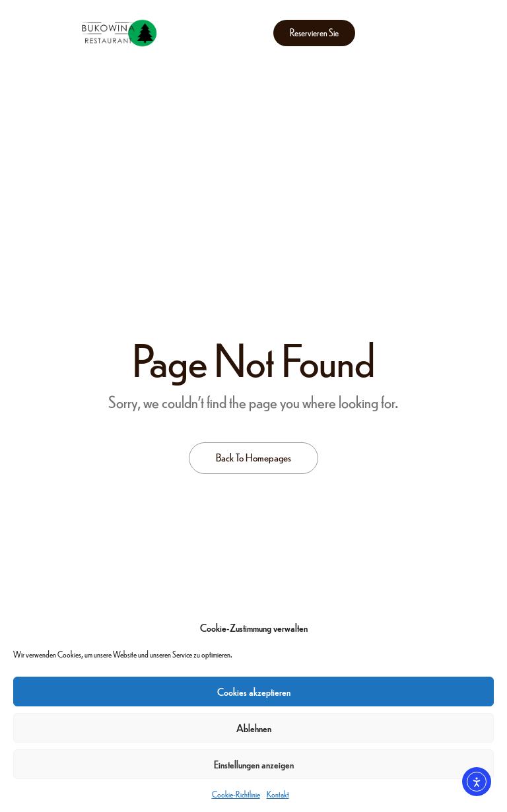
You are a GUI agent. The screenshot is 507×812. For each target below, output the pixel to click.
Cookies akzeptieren (254, 692)
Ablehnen (254, 728)
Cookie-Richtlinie (236, 794)
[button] (314, 33)
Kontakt (278, 794)
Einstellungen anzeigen (254, 764)
